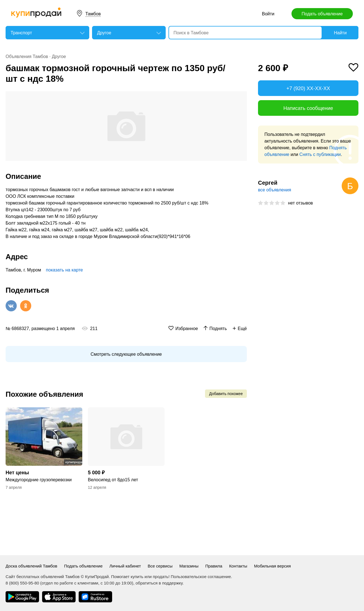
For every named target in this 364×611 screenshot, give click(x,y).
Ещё (242, 329)
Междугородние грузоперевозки (39, 480)
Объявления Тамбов (27, 56)
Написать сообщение (308, 108)
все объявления (275, 190)
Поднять (218, 329)
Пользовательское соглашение (201, 577)
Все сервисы (160, 566)
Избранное (187, 329)
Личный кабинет (125, 566)
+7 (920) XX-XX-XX (308, 88)
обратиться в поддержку (159, 583)
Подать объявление (322, 14)
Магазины (189, 566)
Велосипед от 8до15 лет (113, 480)
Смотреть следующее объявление (126, 354)
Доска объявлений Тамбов (31, 566)
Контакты (238, 566)
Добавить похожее (226, 394)
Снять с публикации (320, 154)
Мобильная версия (273, 566)
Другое (59, 56)
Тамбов (93, 14)
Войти (268, 14)
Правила (214, 566)
